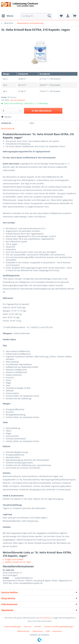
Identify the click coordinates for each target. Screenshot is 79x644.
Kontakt (38, 626)
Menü (7, 16)
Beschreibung (8, 128)
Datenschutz (38, 631)
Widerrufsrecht (23, 631)
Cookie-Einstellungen (12, 626)
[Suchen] (49, 16)
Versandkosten (46, 618)
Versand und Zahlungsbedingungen (59, 626)
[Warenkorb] (75, 16)
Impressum (57, 631)
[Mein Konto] (68, 16)
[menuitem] (7, 16)
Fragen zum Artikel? (13, 559)
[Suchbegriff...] (36, 16)
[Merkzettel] (61, 16)
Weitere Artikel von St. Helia (17, 562)
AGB (48, 631)
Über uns (28, 626)
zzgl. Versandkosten (18, 100)
